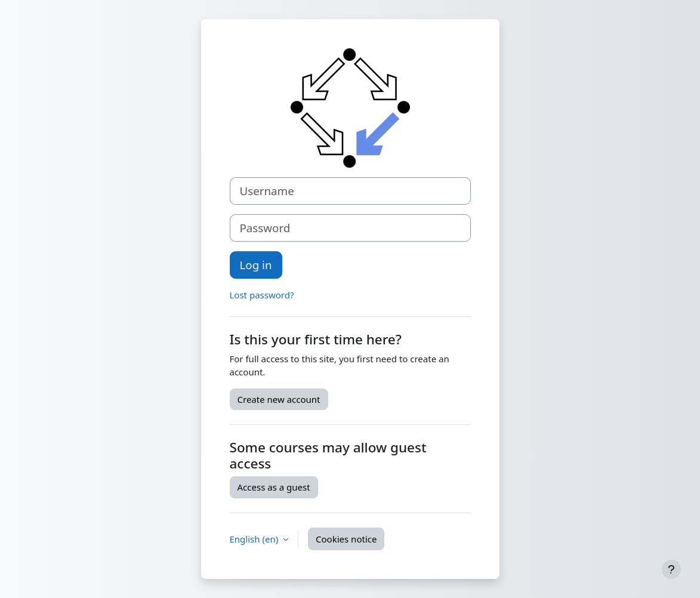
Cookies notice (346, 539)
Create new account (279, 399)
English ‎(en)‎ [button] (255, 539)
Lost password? (262, 295)
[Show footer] (671, 569)
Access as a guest (274, 487)
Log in (256, 265)
